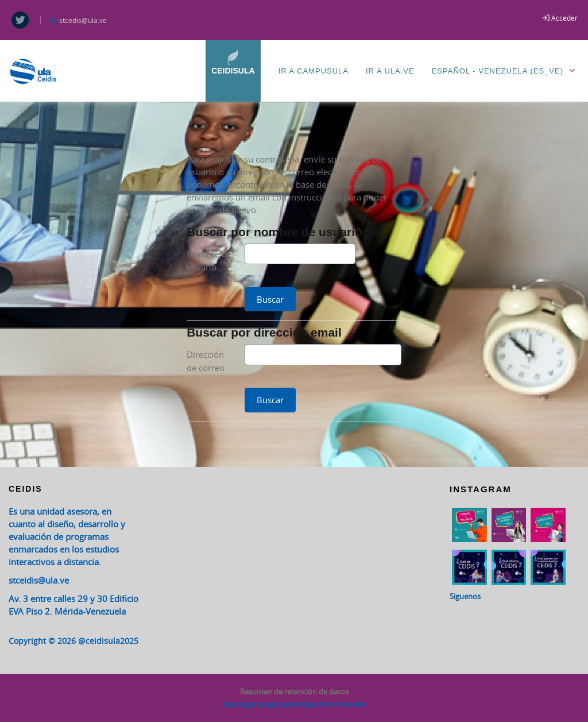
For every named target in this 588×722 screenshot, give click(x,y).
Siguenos (465, 596)
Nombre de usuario (209, 260)
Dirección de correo (206, 361)
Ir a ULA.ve (390, 71)
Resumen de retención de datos (294, 692)
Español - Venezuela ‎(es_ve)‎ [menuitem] (506, 70)
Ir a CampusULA (314, 71)
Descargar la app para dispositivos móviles (294, 704)
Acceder (564, 18)
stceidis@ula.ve (39, 580)
